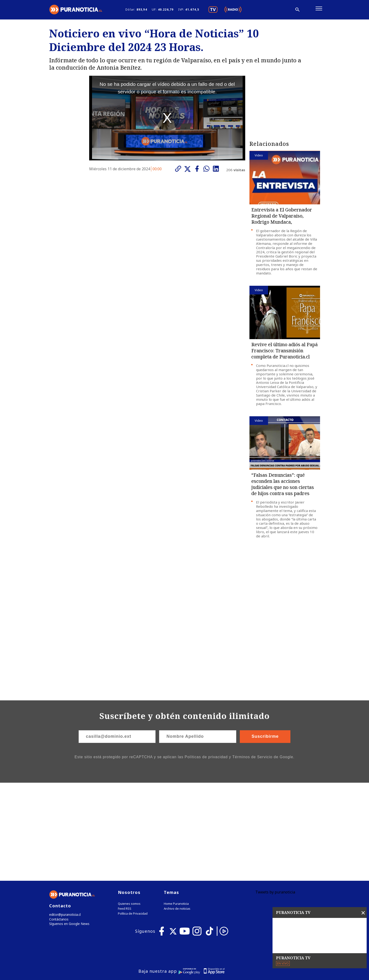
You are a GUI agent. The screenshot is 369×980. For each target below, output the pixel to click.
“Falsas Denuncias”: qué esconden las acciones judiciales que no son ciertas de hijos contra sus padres (283, 486)
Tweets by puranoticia (275, 797)
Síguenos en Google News (68, 829)
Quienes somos (129, 808)
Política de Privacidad (133, 818)
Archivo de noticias (177, 813)
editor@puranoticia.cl (64, 819)
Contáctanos (58, 824)
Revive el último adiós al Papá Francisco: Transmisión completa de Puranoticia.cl (285, 353)
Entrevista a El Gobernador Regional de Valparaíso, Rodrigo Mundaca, (282, 218)
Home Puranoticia (176, 808)
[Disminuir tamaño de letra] (269, 11)
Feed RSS (125, 813)
